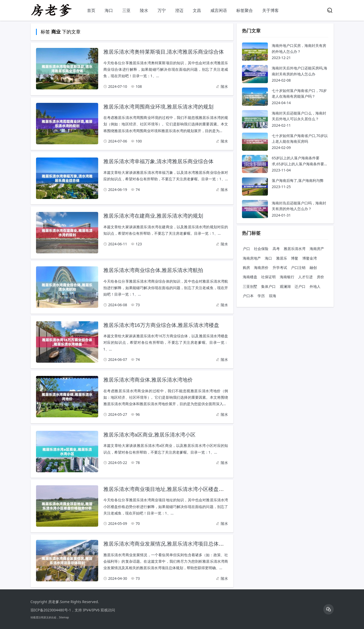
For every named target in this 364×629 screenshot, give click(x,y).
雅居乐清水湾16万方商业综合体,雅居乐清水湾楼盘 (161, 325)
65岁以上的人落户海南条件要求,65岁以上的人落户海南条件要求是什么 (300, 164)
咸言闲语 (219, 10)
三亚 (126, 10)
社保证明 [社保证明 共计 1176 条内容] (268, 277)
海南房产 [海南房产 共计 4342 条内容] (317, 249)
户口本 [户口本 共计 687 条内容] (248, 296)
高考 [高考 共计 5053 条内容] (276, 249)
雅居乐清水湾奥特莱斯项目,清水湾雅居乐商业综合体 (164, 52)
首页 (91, 10)
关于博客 (270, 10)
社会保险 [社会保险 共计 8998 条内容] (261, 249)
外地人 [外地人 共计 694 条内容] (315, 286)
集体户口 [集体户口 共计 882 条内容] (268, 286)
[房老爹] (51, 16)
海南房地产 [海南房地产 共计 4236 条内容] (252, 258)
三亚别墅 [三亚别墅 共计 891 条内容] (250, 286)
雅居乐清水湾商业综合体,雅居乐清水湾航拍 (153, 270)
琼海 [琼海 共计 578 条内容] (273, 296)
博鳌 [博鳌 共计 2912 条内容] (295, 258)
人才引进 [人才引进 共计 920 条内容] (305, 277)
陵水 (144, 10)
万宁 (162, 10)
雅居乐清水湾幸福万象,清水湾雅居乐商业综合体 (159, 161)
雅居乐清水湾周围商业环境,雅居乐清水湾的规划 (159, 107)
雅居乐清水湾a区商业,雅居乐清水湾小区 (150, 435)
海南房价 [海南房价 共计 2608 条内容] (261, 267)
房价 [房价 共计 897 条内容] (320, 277)
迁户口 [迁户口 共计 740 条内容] (300, 286)
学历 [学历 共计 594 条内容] (261, 296)
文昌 (197, 10)
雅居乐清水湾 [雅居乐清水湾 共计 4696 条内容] (295, 249)
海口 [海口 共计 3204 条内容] (268, 258)
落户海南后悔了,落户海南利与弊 (298, 180)
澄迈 (179, 10)
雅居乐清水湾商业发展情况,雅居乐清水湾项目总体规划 (166, 544)
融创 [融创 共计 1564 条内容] (313, 267)
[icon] (329, 609)
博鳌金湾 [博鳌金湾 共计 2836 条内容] (310, 258)
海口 (109, 10)
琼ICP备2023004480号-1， (53, 610)
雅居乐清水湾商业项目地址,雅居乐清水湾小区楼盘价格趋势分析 (177, 489)
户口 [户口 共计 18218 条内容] (246, 249)
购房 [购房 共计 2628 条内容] (246, 267)
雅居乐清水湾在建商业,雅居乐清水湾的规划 (153, 216)
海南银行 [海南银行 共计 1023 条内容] (287, 277)
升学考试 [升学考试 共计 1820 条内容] (280, 267)
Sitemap (64, 617)
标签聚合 (245, 10)
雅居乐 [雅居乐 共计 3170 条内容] (282, 258)
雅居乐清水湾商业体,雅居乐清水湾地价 (148, 380)
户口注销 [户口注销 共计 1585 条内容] (298, 267)
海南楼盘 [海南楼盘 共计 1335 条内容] (250, 277)
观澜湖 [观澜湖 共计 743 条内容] (285, 286)
